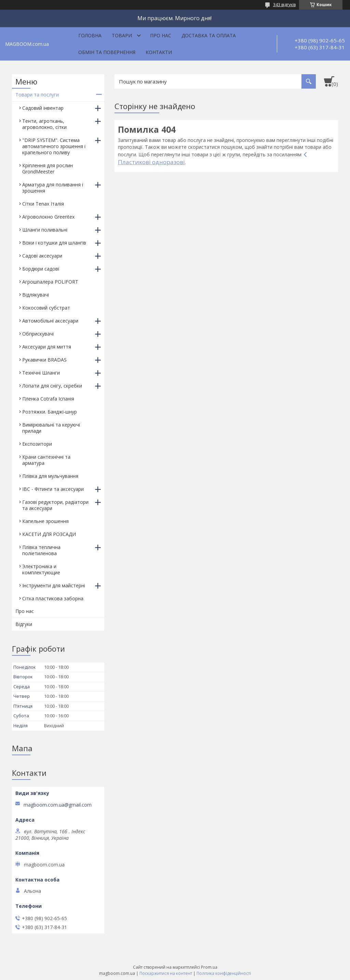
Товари (122, 35)
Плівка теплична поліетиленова (41, 550)
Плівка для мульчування (50, 476)
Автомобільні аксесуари (50, 321)
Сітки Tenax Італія (43, 204)
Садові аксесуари (42, 256)
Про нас (161, 35)
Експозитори (37, 444)
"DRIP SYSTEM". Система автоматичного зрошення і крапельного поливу (54, 146)
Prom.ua (209, 967)
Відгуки (24, 624)
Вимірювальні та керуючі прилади (51, 428)
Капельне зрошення (45, 521)
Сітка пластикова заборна (53, 598)
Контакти (159, 52)
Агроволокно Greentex (48, 217)
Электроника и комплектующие (41, 569)
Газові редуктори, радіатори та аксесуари (55, 505)
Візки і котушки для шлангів (54, 243)
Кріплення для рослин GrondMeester (48, 168)
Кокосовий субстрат (46, 308)
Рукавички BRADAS (44, 360)
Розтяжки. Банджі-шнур (50, 412)
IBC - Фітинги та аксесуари (53, 489)
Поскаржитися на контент (166, 973)
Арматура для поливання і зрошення (53, 188)
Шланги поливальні (45, 230)
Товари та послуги (37, 95)
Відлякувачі (36, 295)
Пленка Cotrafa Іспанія (48, 399)
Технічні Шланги (41, 373)
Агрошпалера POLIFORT (50, 282)
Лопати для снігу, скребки (52, 386)
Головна (90, 35)
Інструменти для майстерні (54, 585)
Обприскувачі (38, 334)
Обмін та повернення (107, 52)
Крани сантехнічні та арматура (46, 460)
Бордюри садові (41, 269)
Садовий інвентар (43, 108)
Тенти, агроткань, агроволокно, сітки (44, 124)
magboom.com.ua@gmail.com (58, 805)
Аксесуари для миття (47, 347)
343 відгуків (284, 5)
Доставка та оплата (209, 35)
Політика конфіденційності (224, 973)
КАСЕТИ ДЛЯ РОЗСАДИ (49, 534)
